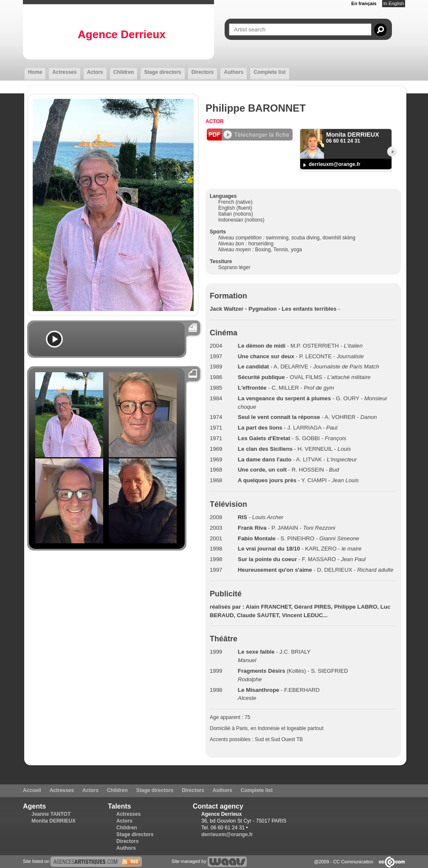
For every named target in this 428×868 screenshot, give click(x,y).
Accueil (32, 790)
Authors (234, 72)
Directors (203, 72)
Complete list (269, 72)
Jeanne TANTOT (51, 814)
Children (124, 72)
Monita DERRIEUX (53, 821)
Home (35, 72)
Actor (214, 121)
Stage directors (162, 72)
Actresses (64, 72)
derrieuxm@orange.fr (335, 164)
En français (364, 3)
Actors (95, 72)
